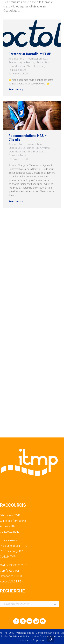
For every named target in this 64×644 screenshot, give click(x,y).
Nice (29, 66)
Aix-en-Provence (27, 59)
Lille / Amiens (43, 62)
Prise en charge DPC (12, 551)
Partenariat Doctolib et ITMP (30, 54)
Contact (44, 637)
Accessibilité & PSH (12, 582)
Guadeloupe (14, 62)
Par (18, 74)
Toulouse (13, 70)
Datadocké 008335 (12, 576)
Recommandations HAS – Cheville (28, 137)
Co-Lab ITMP (8, 557)
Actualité (12, 59)
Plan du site (32, 637)
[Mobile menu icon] (59, 5)
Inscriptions (56, 637)
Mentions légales (25, 633)
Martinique (20, 66)
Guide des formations (13, 521)
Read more (15, 91)
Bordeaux (43, 59)
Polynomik (38, 640)
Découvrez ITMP (10, 515)
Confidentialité (16, 637)
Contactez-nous (10, 532)
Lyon (10, 66)
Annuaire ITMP (9, 526)
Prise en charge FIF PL (13, 546)
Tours (23, 70)
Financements (8, 540)
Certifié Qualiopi (9, 571)
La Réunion (28, 62)
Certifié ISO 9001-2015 (14, 565)
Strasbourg (39, 66)
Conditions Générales (47, 633)
